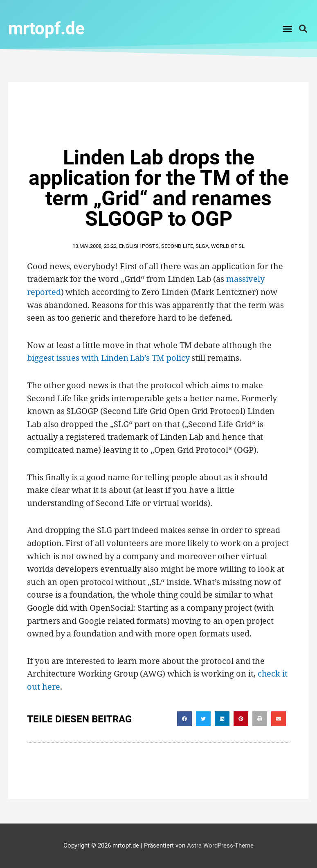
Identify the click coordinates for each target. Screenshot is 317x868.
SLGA (202, 246)
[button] (288, 29)
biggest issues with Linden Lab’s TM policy (108, 358)
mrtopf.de (46, 28)
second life (177, 246)
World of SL (228, 246)
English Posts (139, 246)
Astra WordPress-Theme (220, 846)
